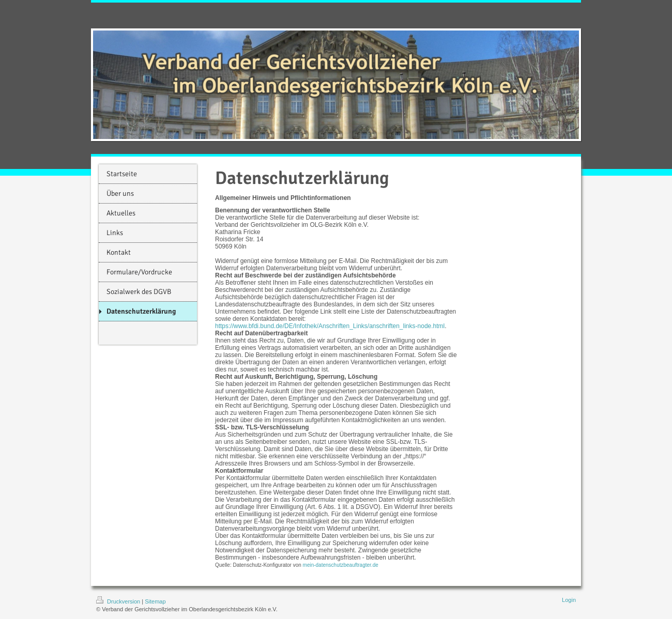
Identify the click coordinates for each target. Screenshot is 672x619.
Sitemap (155, 601)
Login (569, 600)
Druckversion (119, 601)
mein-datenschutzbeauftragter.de (341, 565)
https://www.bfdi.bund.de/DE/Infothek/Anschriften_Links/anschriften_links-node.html (330, 326)
